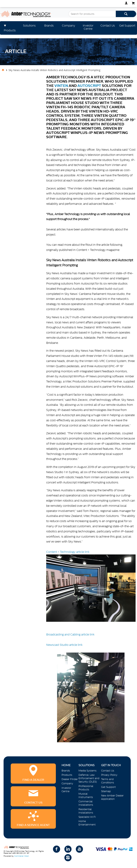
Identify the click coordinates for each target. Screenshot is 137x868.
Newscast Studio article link (85, 693)
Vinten (61, 86)
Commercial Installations (86, 803)
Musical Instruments (86, 795)
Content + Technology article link (91, 586)
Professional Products (86, 788)
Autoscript (89, 86)
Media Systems (87, 771)
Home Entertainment (87, 823)
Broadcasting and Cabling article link (70, 634)
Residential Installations (86, 811)
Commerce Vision (22, 856)
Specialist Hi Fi (87, 817)
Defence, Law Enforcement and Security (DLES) (89, 778)
